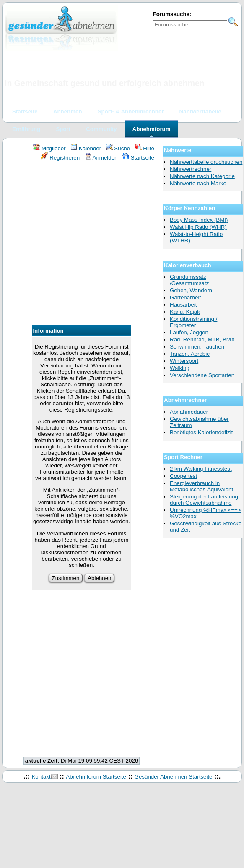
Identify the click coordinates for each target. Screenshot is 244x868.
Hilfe (145, 148)
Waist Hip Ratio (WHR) (198, 227)
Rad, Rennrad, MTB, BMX (202, 340)
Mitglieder (49, 148)
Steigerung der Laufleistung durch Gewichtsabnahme (204, 500)
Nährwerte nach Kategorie (202, 176)
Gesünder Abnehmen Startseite (174, 777)
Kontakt (41, 777)
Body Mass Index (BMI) (199, 220)
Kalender (86, 148)
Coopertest (183, 476)
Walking (180, 368)
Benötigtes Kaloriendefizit (201, 432)
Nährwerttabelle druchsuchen (206, 162)
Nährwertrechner (191, 169)
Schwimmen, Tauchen (197, 347)
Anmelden (101, 158)
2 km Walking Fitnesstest (201, 469)
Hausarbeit (183, 305)
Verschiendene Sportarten (202, 375)
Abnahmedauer (189, 412)
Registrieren (60, 158)
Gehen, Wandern (191, 290)
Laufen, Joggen (189, 332)
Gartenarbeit (185, 298)
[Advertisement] (79, 244)
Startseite (138, 158)
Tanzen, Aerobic (190, 354)
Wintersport (184, 361)
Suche (118, 148)
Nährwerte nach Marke (198, 183)
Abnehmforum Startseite (96, 777)
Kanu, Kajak (185, 312)
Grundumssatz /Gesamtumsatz (189, 280)
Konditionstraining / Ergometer (193, 322)
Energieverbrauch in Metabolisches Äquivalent (201, 486)
